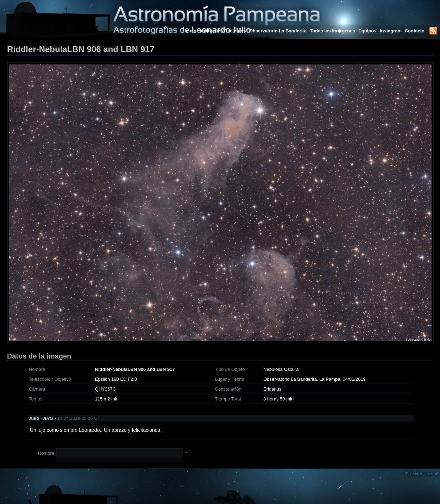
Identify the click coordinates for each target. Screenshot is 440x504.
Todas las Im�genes (332, 31)
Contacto (415, 31)
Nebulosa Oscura (281, 369)
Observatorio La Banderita (278, 31)
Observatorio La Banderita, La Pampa (302, 379)
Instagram (391, 31)
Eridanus (272, 389)
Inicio (190, 31)
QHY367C (105, 389)
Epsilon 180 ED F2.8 (116, 379)
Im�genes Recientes (223, 31)
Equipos (367, 31)
